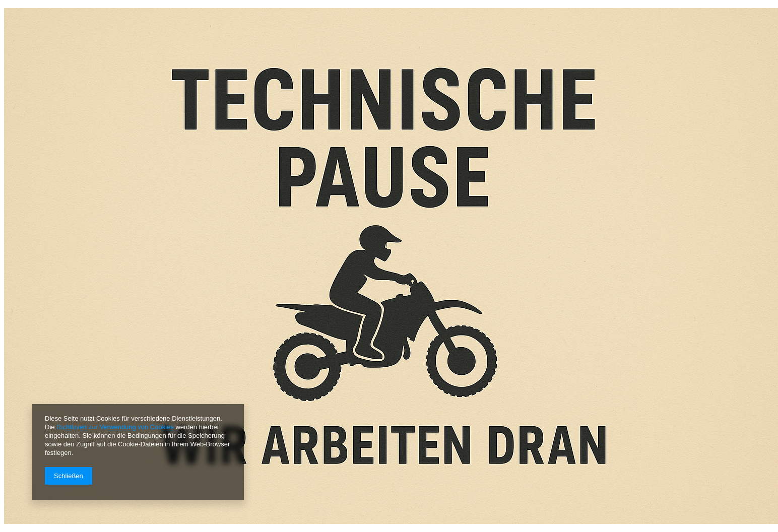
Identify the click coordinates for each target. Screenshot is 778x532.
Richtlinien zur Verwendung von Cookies (115, 427)
